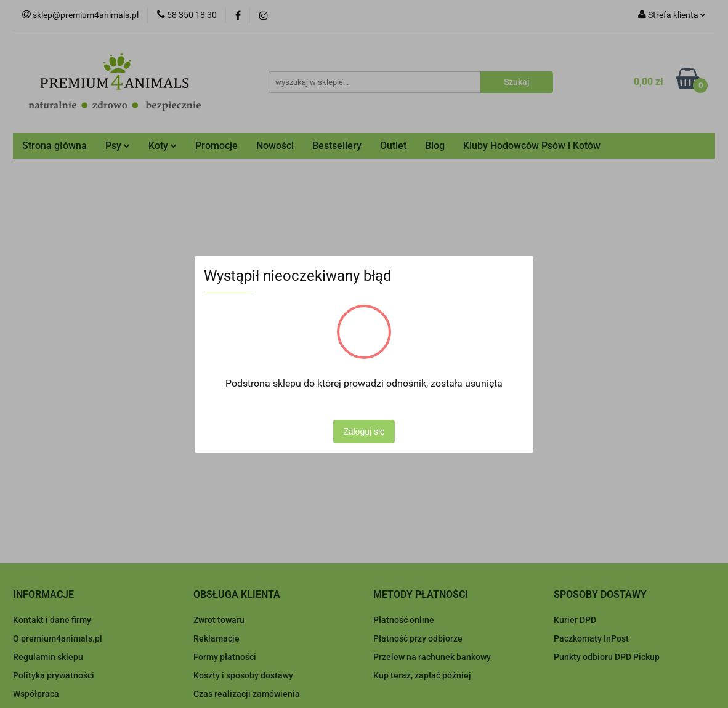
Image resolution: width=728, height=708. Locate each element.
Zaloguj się (364, 432)
